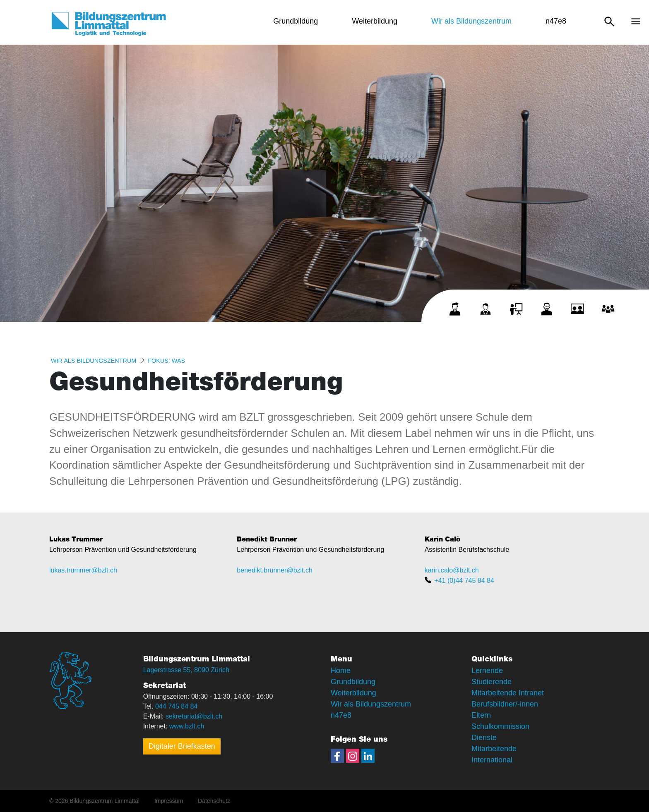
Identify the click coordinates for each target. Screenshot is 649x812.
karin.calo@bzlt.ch (452, 570)
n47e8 (341, 715)
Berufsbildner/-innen (505, 704)
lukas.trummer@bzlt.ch (83, 570)
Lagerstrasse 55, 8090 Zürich (186, 670)
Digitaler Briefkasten (182, 746)
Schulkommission (500, 726)
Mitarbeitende (494, 749)
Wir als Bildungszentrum (94, 361)
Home (341, 671)
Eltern (481, 715)
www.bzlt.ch (187, 726)
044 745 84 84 (176, 706)
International (492, 760)
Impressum (169, 801)
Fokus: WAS (166, 361)
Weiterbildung (353, 693)
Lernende (487, 671)
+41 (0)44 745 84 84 (464, 581)
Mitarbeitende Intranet (508, 693)
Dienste (484, 738)
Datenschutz (214, 801)
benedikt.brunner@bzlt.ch (275, 570)
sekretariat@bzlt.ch (194, 716)
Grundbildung (353, 682)
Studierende (492, 682)
